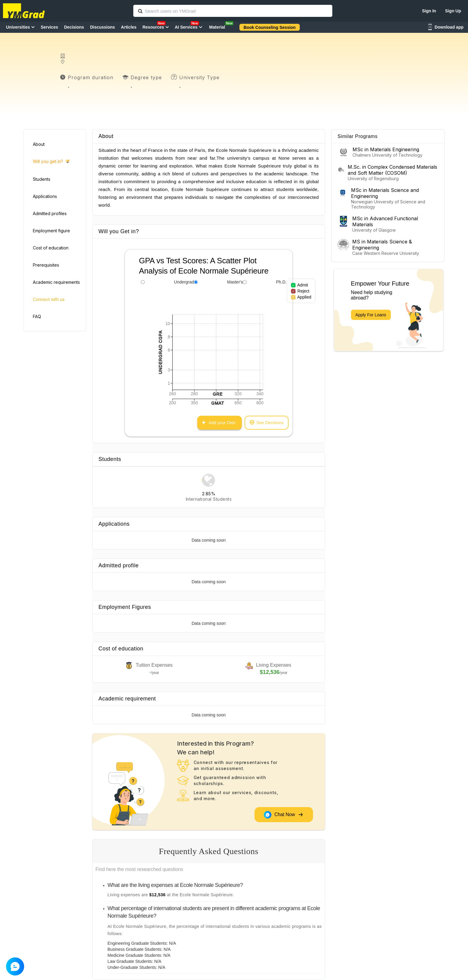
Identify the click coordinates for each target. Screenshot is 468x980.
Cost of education (51, 248)
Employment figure (51, 231)
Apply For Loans (371, 315)
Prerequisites (46, 265)
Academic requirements (56, 282)
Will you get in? (51, 162)
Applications (45, 196)
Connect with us (49, 299)
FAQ (37, 316)
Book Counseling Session (270, 27)
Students (42, 179)
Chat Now (283, 815)
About (39, 144)
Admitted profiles (50, 213)
